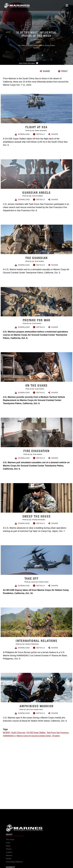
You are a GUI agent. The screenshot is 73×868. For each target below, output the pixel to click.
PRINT (64, 71)
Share (55, 134)
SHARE (46, 71)
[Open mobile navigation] (67, 5)
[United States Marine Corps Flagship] (17, 5)
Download (24, 134)
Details (41, 134)
